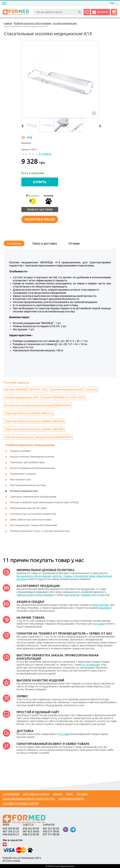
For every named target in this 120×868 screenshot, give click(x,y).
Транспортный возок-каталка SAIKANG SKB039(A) (34, 421)
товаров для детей (92, 595)
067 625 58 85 (31, 831)
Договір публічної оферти (21, 804)
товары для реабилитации (79, 576)
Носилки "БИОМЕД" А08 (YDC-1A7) (26, 390)
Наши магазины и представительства (29, 799)
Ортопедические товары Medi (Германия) (33, 525)
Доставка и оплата (36, 794)
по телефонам (91, 665)
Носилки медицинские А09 (21, 397)
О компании (11, 794)
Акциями (104, 608)
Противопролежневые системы (28, 485)
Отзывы (74, 243)
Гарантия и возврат (71, 799)
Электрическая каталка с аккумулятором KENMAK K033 (38, 437)
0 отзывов (45, 154)
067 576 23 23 (11, 831)
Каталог (100, 12)
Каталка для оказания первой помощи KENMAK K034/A (38, 405)
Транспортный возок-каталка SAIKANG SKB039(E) (34, 429)
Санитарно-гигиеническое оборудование (33, 497)
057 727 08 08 (51, 834)
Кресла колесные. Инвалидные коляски (32, 457)
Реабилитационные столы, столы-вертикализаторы (40, 531)
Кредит (58, 794)
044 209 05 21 (11, 834)
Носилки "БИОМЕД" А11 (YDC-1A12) (63, 397)
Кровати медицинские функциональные (33, 468)
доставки (98, 624)
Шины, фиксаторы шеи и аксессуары (31, 519)
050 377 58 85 (51, 831)
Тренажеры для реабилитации (27, 462)
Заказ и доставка (45, 243)
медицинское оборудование (34, 576)
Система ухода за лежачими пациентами (33, 514)
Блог (70, 794)
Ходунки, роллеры (20, 451)
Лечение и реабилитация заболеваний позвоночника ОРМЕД (44, 502)
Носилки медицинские (24, 491)
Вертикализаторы (20, 479)
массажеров (72, 595)
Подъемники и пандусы (23, 474)
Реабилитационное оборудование (30, 445)
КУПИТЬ (40, 182)
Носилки (92, 390)
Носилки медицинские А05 (67, 390)
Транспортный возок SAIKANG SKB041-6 (29, 413)
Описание (14, 243)
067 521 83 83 (51, 829)
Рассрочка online (40, 219)
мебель (57, 576)
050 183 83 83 (11, 829)
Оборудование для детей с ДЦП (28, 508)
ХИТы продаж (100, 605)
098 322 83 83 (31, 834)
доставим (64, 734)
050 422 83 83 (31, 829)
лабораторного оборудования (35, 595)
